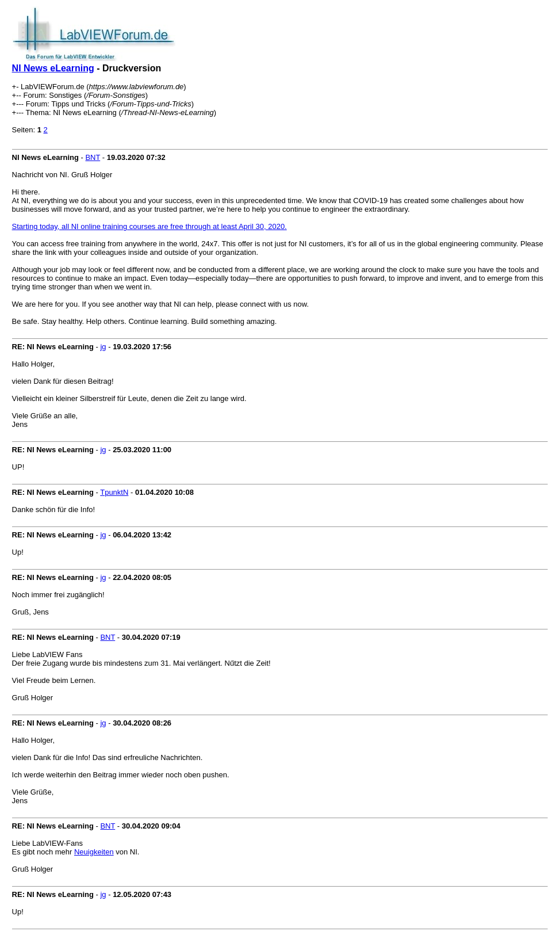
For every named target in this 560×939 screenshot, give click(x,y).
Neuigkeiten (94, 852)
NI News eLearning (53, 68)
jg (103, 347)
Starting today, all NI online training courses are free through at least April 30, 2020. (149, 226)
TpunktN (114, 492)
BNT (93, 157)
